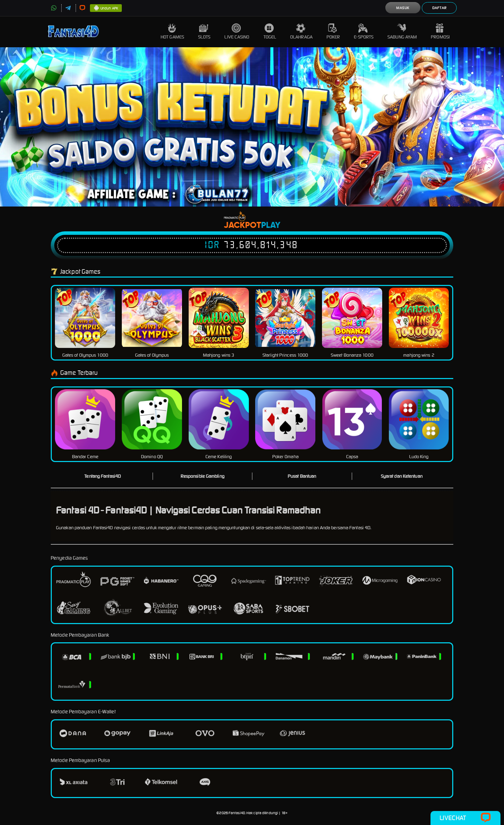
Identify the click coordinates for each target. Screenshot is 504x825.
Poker (333, 32)
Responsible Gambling (202, 476)
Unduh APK (106, 8)
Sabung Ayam (402, 32)
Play (271, 225)
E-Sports (364, 32)
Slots (204, 32)
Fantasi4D (237, 813)
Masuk (403, 8)
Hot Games (172, 32)
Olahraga (301, 32)
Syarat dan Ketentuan (402, 476)
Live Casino (237, 32)
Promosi (440, 32)
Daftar (439, 8)
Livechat (465, 818)
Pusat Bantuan (302, 476)
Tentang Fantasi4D (103, 476)
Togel (270, 32)
